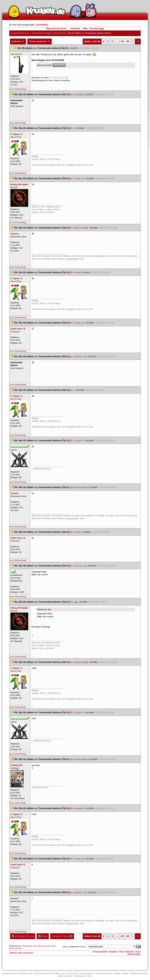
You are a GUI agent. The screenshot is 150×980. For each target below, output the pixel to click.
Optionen (18, 41)
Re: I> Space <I (77, 179)
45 (122, 41)
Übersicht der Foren (56, 29)
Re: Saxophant (77, 94)
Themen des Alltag (41, 33)
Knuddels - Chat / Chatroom (122, 952)
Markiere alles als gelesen (22, 953)
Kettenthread (59, 33)
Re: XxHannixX (77, 808)
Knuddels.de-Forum (20, 33)
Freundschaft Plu (104, 973)
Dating (125, 973)
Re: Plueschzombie (79, 487)
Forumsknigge (97, 29)
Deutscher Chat (10, 973)
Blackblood (27, 946)
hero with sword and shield (44, 946)
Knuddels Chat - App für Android (34, 973)
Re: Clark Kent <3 (78, 357)
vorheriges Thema (23, 936)
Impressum (80, 976)
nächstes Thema (62, 936)
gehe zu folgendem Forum (74, 947)
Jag (49, 609)
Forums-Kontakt (100, 952)
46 (128, 41)
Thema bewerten (40, 41)
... (117, 41)
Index (43, 936)
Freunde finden (86, 973)
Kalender (75, 29)
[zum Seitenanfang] (18, 89)
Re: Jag (74, 602)
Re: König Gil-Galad (79, 228)
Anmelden (42, 25)
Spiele (117, 973)
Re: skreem (75, 272)
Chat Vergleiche (65, 976)
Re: (72, 128)
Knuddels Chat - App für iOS (64, 973)
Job (89, 976)
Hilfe (85, 29)
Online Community (139, 973)
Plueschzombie (16, 948)
